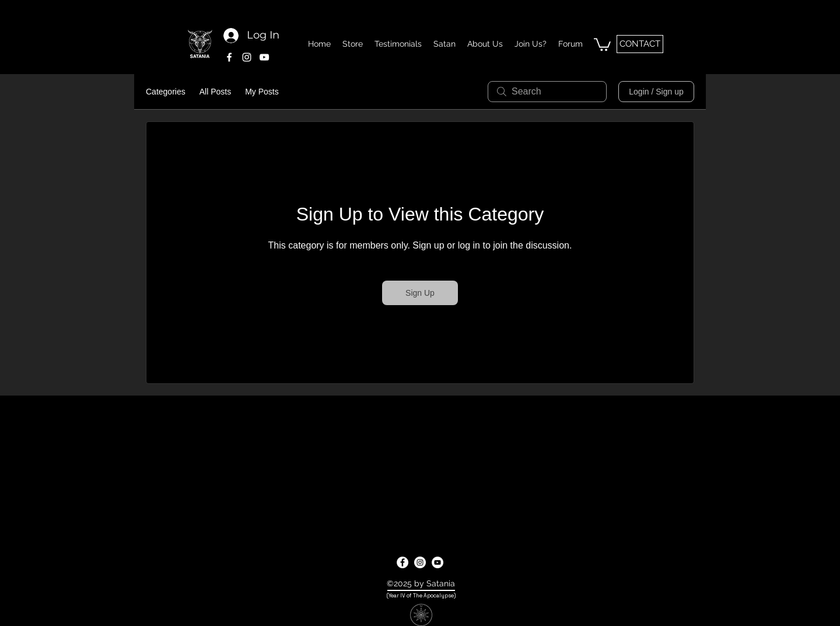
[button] (602, 44)
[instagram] (247, 57)
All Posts (215, 92)
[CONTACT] (640, 44)
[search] (547, 92)
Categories (166, 92)
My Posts (262, 92)
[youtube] (264, 57)
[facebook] (229, 57)
